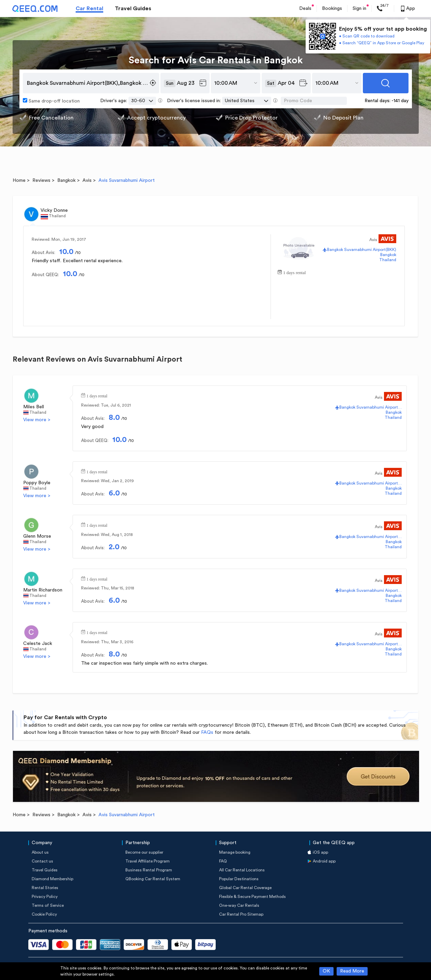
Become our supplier (144, 852)
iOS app (320, 852)
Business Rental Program (149, 870)
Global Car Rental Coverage (245, 888)
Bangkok (66, 180)
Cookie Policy (44, 914)
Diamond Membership (52, 879)
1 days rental (294, 272)
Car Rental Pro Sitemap (241, 914)
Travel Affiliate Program (148, 861)
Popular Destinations (239, 879)
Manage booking (235, 852)
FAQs (207, 732)
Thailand (388, 260)
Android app (324, 861)
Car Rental (89, 9)
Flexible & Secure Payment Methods (252, 897)
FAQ (223, 861)
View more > (37, 420)
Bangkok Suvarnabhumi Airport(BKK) (362, 250)
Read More (352, 971)
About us (40, 852)
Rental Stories (45, 888)
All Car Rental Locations (242, 870)
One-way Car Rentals (239, 905)
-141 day (400, 101)
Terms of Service (48, 905)
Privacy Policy (45, 897)
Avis (87, 180)
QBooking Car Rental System (153, 879)
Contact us (42, 861)
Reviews (41, 180)
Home (19, 180)
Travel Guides (133, 9)
